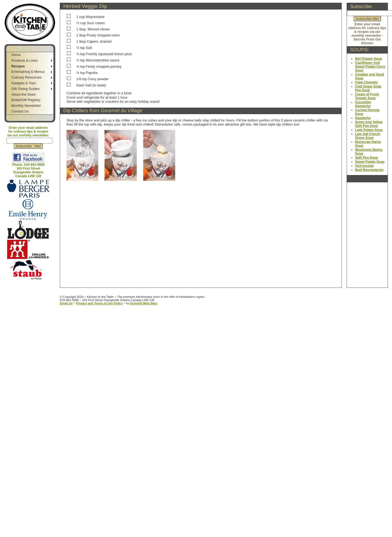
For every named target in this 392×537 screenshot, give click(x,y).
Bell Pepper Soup (369, 59)
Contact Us (20, 111)
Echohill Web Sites (144, 303)
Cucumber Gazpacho (363, 104)
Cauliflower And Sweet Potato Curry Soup (370, 67)
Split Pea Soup (366, 158)
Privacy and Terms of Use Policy (99, 303)
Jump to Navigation (29, 282)
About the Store (23, 94)
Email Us (66, 303)
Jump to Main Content (31, 286)
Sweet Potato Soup (370, 162)
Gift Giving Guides (26, 89)
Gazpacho (363, 118)
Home (16, 55)
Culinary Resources (27, 77)
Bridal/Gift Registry (26, 100)
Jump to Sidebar (53, 2)
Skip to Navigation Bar (18, 2)
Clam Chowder (366, 82)
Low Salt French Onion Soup (368, 136)
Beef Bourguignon (369, 170)
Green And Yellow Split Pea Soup (369, 124)
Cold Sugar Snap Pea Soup (368, 88)
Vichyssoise (364, 166)
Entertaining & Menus (28, 72)
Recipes (18, 66)
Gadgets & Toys (24, 83)
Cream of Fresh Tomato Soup (367, 96)
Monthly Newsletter (26, 106)
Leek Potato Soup (369, 130)
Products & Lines (25, 60)
